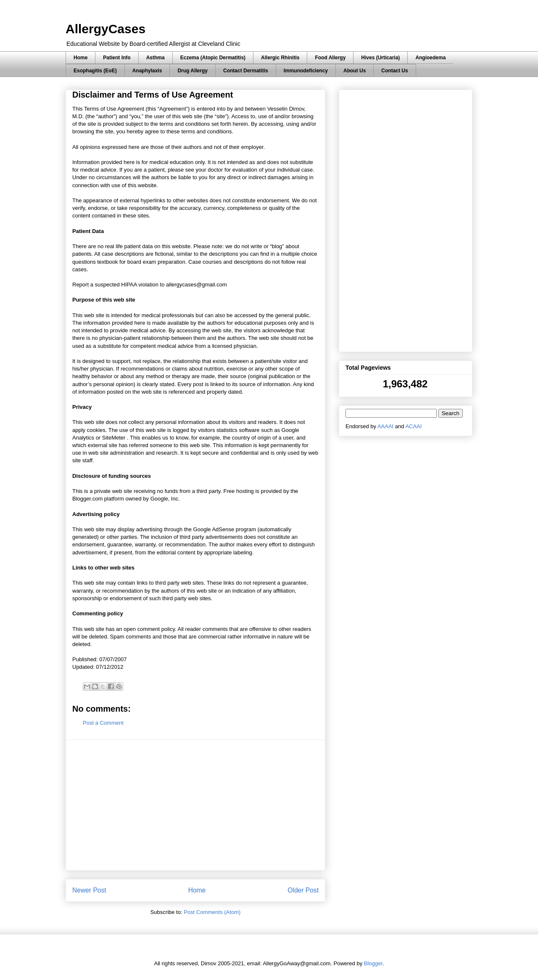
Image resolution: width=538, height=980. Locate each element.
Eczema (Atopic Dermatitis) (213, 58)
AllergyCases (105, 29)
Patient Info (117, 58)
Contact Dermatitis (246, 71)
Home (80, 58)
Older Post (303, 890)
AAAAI (385, 426)
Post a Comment (103, 723)
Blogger (373, 963)
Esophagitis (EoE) (95, 71)
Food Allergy (330, 58)
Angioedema (430, 58)
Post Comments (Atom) (212, 912)
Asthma (156, 58)
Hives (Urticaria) (380, 58)
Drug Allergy (193, 71)
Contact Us (394, 71)
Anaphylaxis (147, 71)
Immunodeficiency (306, 71)
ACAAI (413, 426)
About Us (355, 71)
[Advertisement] (195, 805)
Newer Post (89, 890)
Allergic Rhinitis (280, 58)
